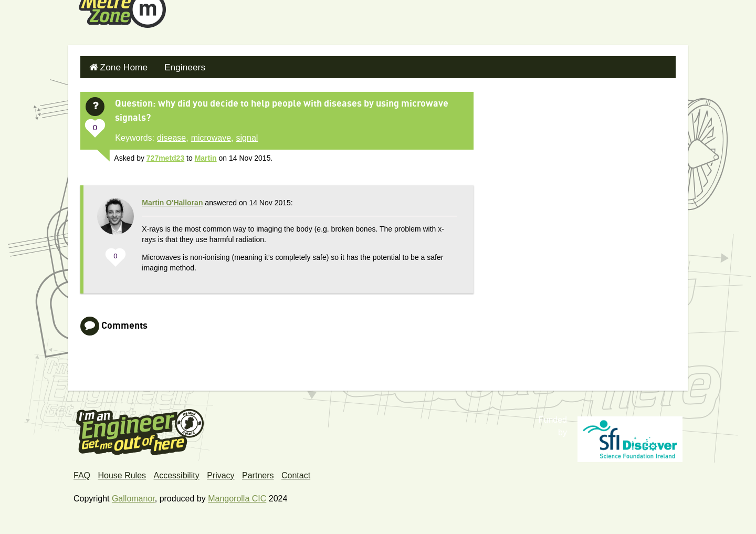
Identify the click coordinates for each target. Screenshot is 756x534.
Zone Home (121, 66)
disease (171, 135)
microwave (211, 135)
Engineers (177, 66)
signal (247, 135)
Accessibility (177, 473)
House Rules (122, 473)
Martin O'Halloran (172, 200)
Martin (206, 155)
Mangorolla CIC (237, 496)
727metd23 (165, 155)
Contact (296, 473)
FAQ (82, 473)
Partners (258, 473)
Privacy (220, 473)
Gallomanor (133, 496)
